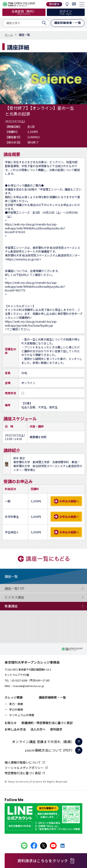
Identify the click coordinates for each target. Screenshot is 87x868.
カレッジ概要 (14, 697)
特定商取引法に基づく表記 (23, 773)
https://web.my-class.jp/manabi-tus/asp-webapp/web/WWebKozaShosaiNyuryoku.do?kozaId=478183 (35, 228)
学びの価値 (16, 709)
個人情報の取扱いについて (23, 762)
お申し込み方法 (15, 729)
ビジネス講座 (23, 597)
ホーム (9, 35)
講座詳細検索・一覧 (52, 697)
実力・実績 (16, 704)
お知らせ (11, 723)
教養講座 (23, 606)
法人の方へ (38, 729)
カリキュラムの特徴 (22, 715)
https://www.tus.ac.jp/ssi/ (23, 259)
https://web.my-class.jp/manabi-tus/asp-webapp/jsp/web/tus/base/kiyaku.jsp (31, 323)
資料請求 (56, 729)
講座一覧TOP (23, 589)
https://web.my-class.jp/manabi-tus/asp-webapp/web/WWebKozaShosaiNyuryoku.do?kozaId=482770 (35, 287)
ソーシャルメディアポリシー (24, 768)
